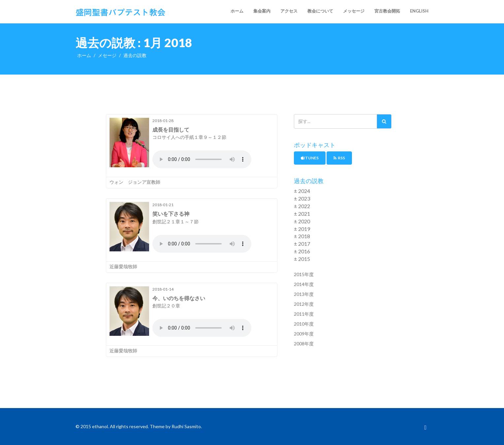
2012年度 (304, 304)
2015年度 (304, 274)
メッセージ (354, 11)
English (419, 11)
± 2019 (302, 229)
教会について (320, 11)
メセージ (107, 55)
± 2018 (302, 236)
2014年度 (304, 284)
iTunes (310, 158)
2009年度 (304, 334)
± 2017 (302, 244)
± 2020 (302, 221)
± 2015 (302, 259)
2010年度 (304, 324)
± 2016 (302, 251)
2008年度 (304, 344)
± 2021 (302, 214)
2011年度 (304, 314)
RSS (339, 158)
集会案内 (262, 11)
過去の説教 (135, 55)
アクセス (289, 11)
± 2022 (302, 206)
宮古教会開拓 (387, 11)
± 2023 (302, 198)
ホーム (237, 11)
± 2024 (302, 191)
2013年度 (304, 294)
